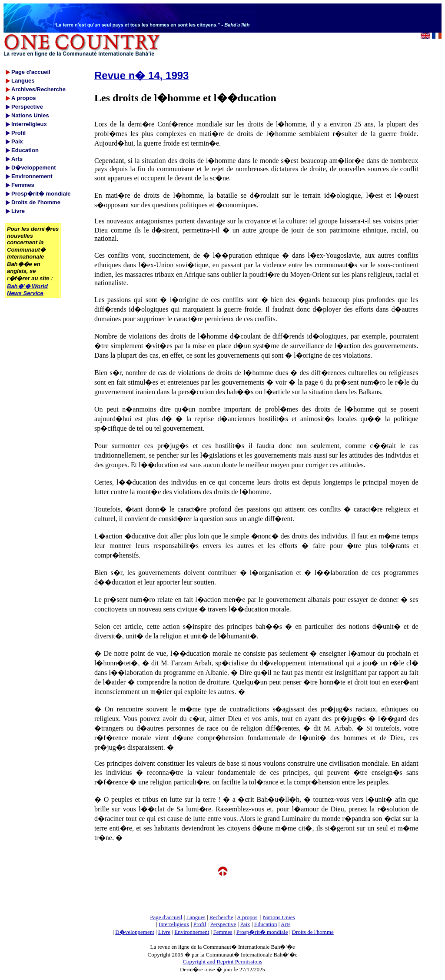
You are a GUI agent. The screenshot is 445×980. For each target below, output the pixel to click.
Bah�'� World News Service (27, 290)
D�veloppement (135, 932)
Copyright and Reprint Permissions (222, 962)
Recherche (221, 917)
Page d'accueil (166, 917)
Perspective (223, 924)
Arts (286, 924)
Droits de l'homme (313, 932)
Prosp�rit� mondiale (262, 932)
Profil (200, 924)
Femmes (223, 932)
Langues (196, 917)
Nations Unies (279, 917)
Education (266, 924)
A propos (247, 917)
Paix (245, 924)
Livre (164, 932)
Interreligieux (174, 924)
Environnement (192, 932)
